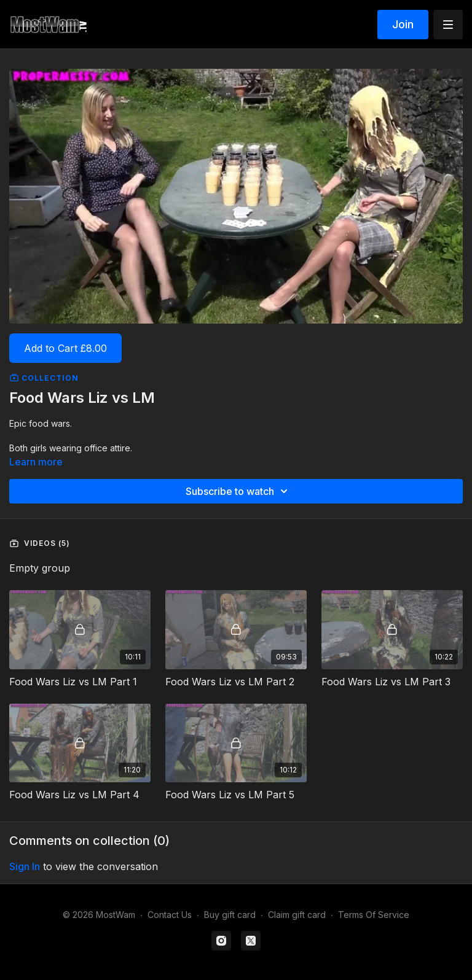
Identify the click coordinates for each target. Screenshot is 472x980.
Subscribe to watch (238, 491)
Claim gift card (297, 915)
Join (403, 24)
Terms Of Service (374, 915)
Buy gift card (230, 915)
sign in (25, 866)
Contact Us (170, 915)
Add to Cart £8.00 (65, 348)
